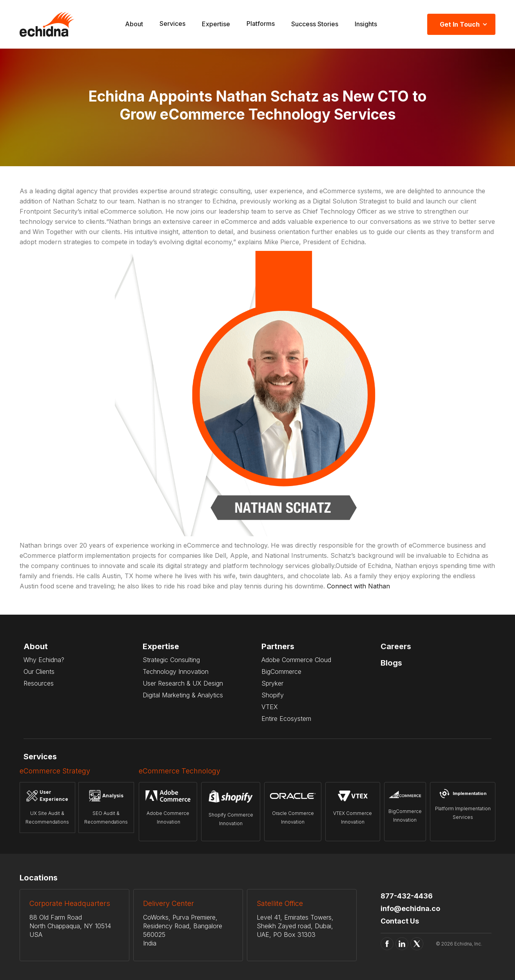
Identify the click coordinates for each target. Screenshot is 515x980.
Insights (366, 24)
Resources (39, 683)
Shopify (273, 695)
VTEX (270, 707)
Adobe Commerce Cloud (296, 660)
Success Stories (315, 24)
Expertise (216, 24)
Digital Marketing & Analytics (183, 695)
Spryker (272, 683)
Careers (396, 646)
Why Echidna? (44, 660)
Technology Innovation (176, 671)
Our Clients (39, 671)
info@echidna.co (410, 908)
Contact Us (400, 921)
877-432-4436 (407, 896)
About (134, 24)
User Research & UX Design (183, 683)
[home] (47, 24)
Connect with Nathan (358, 586)
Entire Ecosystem (286, 719)
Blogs (391, 663)
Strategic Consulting (171, 660)
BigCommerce (281, 671)
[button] (172, 24)
